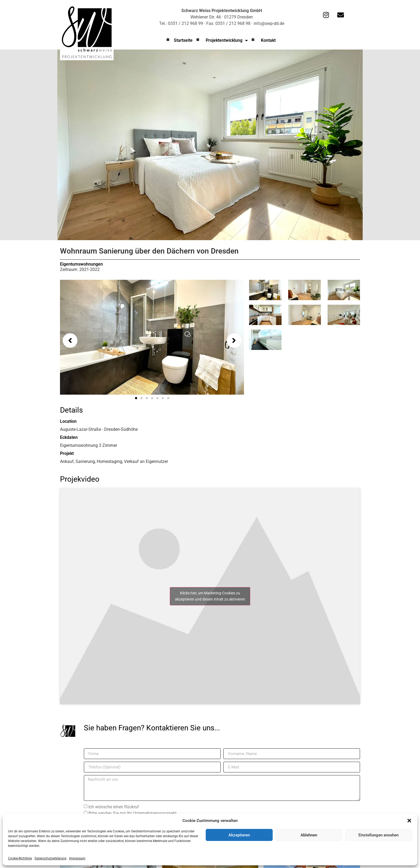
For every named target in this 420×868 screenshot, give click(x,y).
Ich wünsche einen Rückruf (114, 807)
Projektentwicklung (227, 40)
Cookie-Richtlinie (20, 858)
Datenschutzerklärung (50, 858)
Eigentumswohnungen (81, 264)
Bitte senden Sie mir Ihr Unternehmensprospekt (132, 813)
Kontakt (268, 40)
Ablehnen (309, 835)
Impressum (77, 858)
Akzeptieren (239, 835)
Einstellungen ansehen (378, 835)
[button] (409, 821)
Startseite (183, 40)
